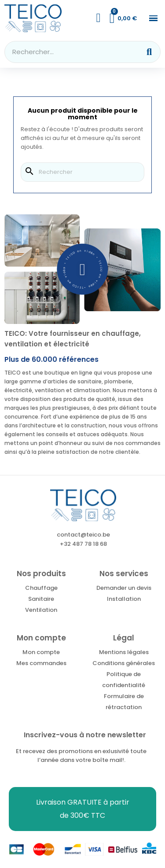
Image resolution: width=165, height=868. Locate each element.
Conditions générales (124, 663)
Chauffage (41, 588)
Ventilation (41, 610)
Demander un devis (124, 588)
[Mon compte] (99, 18)
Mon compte (41, 652)
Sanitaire (41, 599)
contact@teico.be (83, 535)
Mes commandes (41, 663)
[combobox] (67, 52)
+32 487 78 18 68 (83, 544)
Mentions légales (124, 652)
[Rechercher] (82, 172)
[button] (153, 18)
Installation (124, 599)
